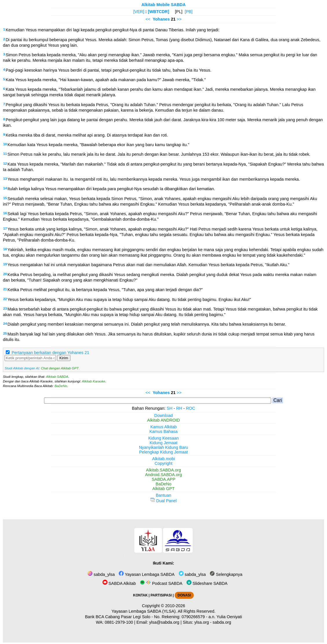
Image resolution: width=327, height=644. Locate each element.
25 (5, 333)
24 (5, 324)
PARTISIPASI (161, 595)
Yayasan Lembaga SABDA (147, 574)
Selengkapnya (226, 574)
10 (5, 144)
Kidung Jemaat (164, 443)
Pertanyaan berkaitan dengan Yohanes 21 (50, 353)
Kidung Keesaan (164, 438)
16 (5, 213)
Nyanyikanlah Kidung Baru (164, 447)
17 (5, 228)
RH (179, 408)
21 (5, 289)
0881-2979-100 (119, 622)
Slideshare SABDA (207, 583)
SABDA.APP (164, 479)
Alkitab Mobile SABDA (163, 5)
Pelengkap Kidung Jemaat (163, 452)
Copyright (164, 463)
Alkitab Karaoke (94, 381)
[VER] (139, 12)
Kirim (64, 358)
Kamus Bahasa (164, 431)
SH (169, 408)
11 (5, 154)
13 (5, 179)
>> (179, 19)
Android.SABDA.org (163, 475)
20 (5, 274)
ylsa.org (202, 622)
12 (5, 164)
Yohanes (161, 19)
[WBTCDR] (159, 12)
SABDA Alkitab (119, 583)
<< (148, 19)
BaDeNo (61, 386)
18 (5, 249)
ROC (191, 408)
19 (5, 264)
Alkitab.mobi (163, 459)
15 (5, 198)
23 (5, 309)
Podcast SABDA (161, 583)
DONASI (184, 595)
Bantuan (164, 495)
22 (5, 299)
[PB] (189, 12)
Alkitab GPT (163, 489)
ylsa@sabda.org (164, 622)
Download (164, 416)
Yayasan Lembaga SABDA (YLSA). (144, 611)
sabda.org (222, 622)
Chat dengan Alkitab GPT (60, 368)
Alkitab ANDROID (163, 420)
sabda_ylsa (101, 574)
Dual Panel (163, 501)
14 (5, 188)
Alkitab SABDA (57, 377)
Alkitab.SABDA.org (163, 470)
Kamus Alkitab (163, 427)
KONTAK (140, 595)
